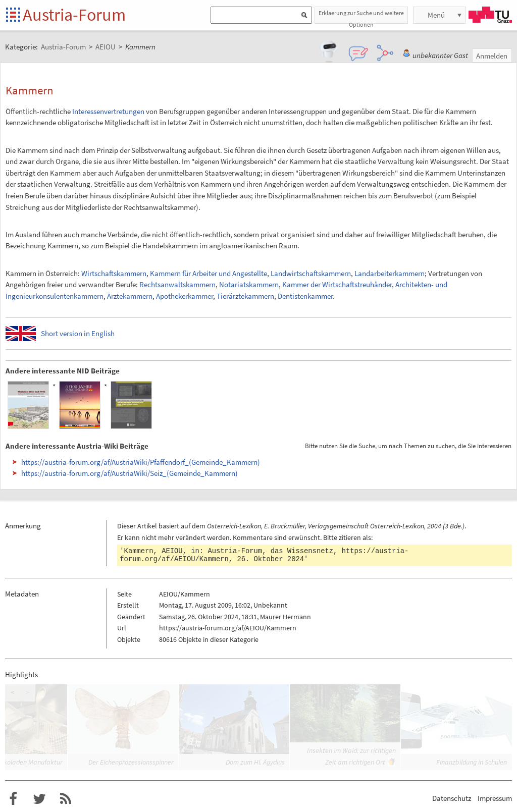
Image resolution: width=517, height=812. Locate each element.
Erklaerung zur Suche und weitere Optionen (361, 16)
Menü (436, 15)
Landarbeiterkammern (390, 273)
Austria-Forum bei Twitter (39, 799)
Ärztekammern (130, 296)
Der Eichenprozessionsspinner (131, 762)
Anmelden (492, 56)
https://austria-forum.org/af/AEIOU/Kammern (228, 628)
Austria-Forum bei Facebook (13, 799)
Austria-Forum (74, 15)
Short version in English (78, 333)
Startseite (14, 15)
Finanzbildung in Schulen (472, 762)
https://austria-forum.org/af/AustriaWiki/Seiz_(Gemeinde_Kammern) (130, 473)
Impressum (495, 798)
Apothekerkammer (185, 296)
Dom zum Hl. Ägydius (255, 762)
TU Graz (490, 15)
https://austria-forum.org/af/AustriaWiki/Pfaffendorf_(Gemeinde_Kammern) (141, 462)
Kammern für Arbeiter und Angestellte (209, 273)
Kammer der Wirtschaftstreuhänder (337, 284)
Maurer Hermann (286, 617)
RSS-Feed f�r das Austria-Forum (66, 799)
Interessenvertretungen (108, 111)
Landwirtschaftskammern (311, 273)
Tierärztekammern (245, 296)
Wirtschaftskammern (114, 273)
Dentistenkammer (305, 296)
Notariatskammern (249, 284)
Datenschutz (452, 798)
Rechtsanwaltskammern (177, 284)
